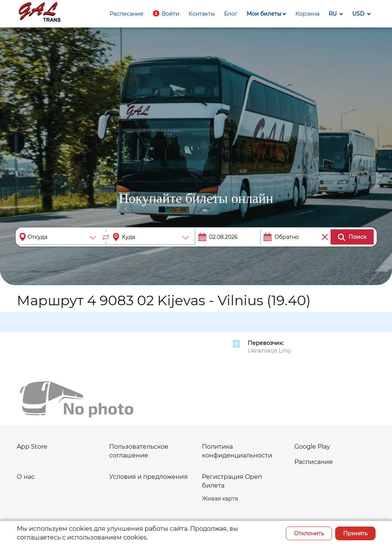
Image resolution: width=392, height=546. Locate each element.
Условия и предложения (148, 477)
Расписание (314, 462)
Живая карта (220, 499)
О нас (26, 477)
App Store (32, 447)
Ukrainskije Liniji (269, 351)
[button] (166, 14)
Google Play (312, 447)
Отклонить (309, 533)
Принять (355, 533)
